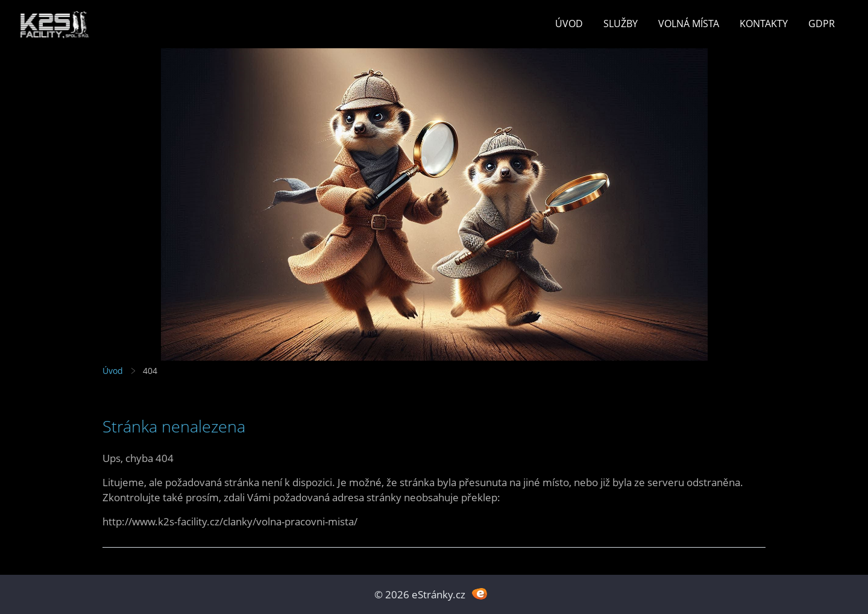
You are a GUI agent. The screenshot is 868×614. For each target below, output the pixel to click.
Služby (621, 24)
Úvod (569, 24)
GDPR (822, 24)
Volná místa (689, 24)
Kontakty (764, 24)
